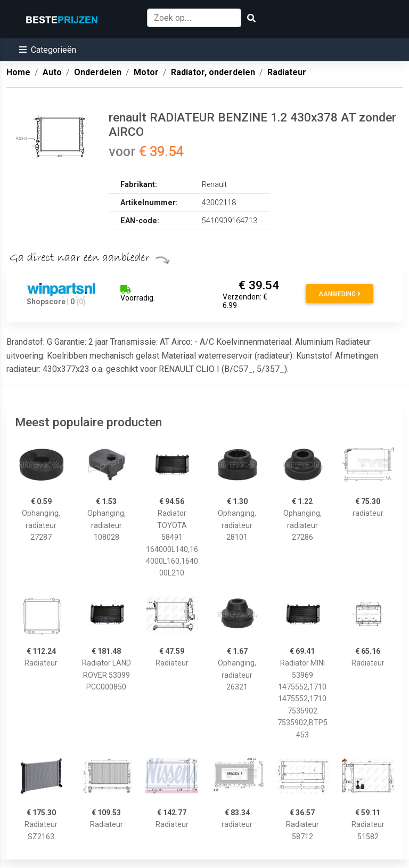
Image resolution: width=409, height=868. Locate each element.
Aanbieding (340, 294)
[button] (48, 50)
